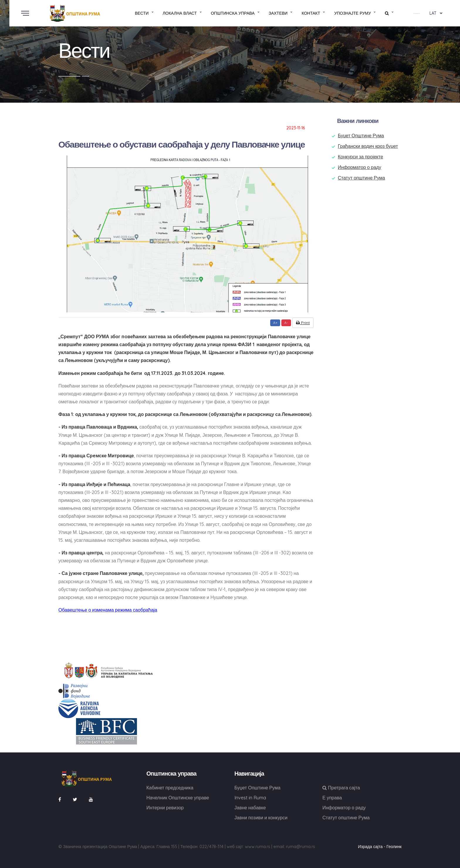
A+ (275, 323)
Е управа (332, 798)
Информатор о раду (360, 167)
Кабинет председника (170, 788)
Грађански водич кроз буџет (368, 146)
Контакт (311, 13)
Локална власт (180, 13)
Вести (142, 13)
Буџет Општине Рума (361, 136)
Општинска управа (233, 13)
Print (303, 323)
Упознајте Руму (352, 13)
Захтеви (278, 13)
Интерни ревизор (165, 808)
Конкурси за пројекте (361, 157)
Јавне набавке (250, 808)
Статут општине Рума (362, 178)
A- (286, 323)
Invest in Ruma (250, 798)
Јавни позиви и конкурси (261, 818)
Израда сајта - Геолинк (380, 847)
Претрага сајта (341, 788)
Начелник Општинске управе (178, 798)
